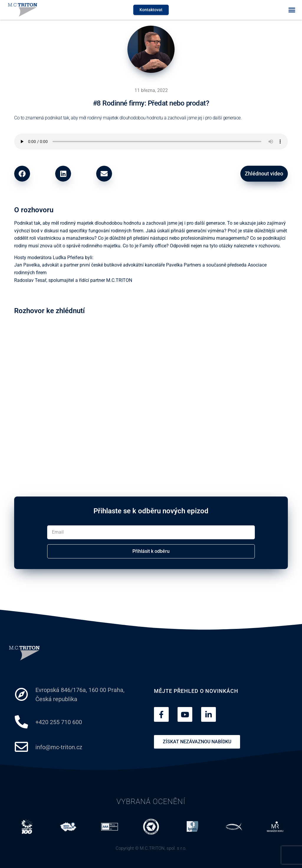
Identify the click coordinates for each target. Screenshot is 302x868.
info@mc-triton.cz (59, 747)
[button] (292, 10)
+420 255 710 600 (59, 722)
